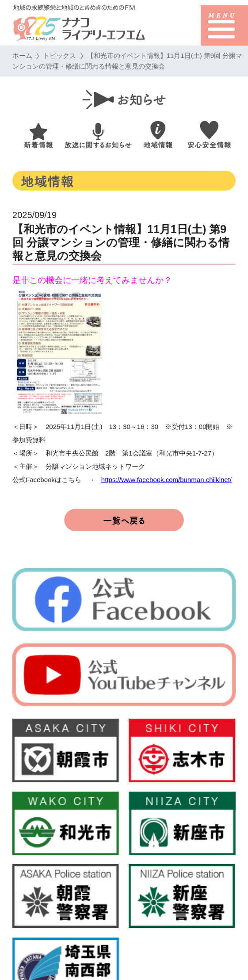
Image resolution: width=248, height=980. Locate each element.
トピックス (59, 56)
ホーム (22, 56)
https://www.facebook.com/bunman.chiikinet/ (166, 480)
